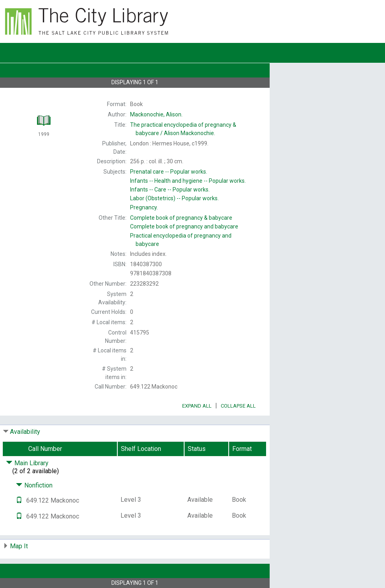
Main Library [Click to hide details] (27, 463)
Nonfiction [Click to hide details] (34, 485)
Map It (19, 546)
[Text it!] (19, 500)
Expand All (197, 406)
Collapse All (238, 406)
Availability (25, 432)
